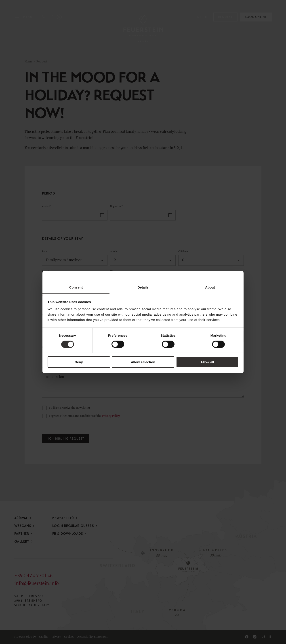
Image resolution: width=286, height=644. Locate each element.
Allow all (207, 362)
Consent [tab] (76, 287)
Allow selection (143, 362)
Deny (79, 362)
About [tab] (210, 287)
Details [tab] (143, 287)
